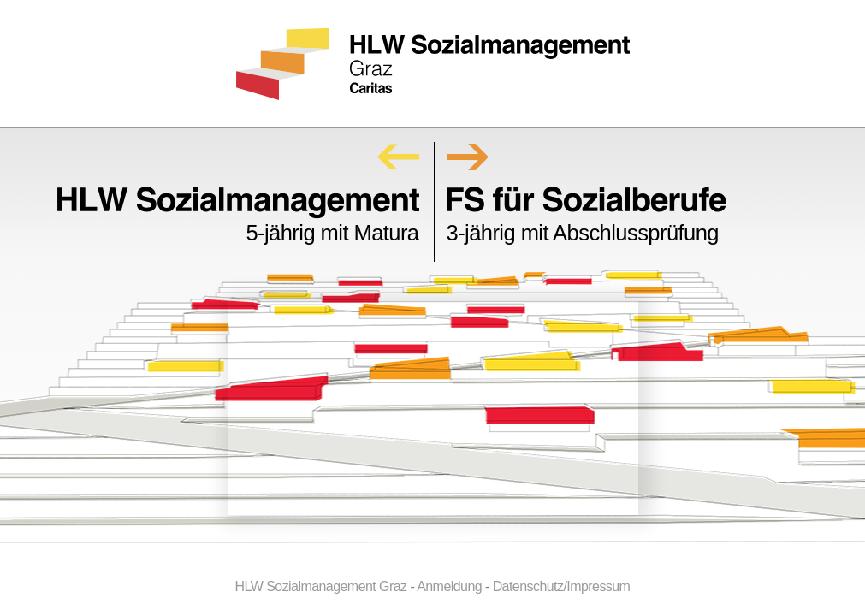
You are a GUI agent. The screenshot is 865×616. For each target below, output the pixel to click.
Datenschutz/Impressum (562, 586)
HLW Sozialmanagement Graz (321, 586)
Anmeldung (449, 586)
